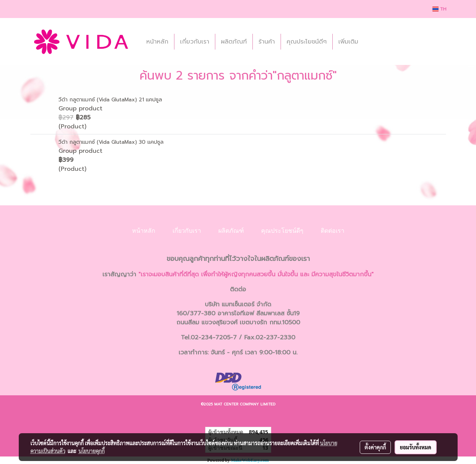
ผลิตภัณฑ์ (234, 42)
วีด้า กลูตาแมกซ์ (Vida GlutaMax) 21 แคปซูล (110, 100)
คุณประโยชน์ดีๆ (307, 42)
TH (439, 9)
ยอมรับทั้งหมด (416, 447)
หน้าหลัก (157, 42)
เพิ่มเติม (348, 42)
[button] (371, 42)
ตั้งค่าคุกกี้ (375, 447)
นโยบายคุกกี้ (92, 451)
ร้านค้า (267, 42)
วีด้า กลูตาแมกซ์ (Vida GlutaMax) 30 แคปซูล (111, 142)
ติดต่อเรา (333, 231)
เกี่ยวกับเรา (195, 42)
